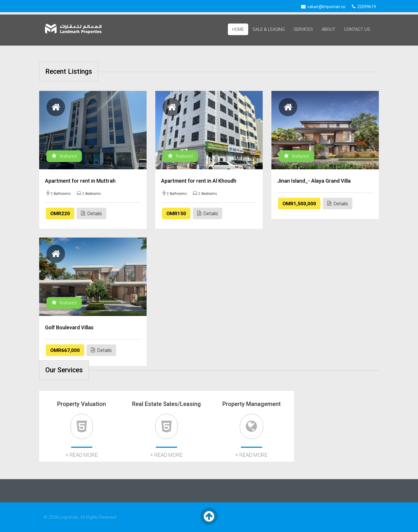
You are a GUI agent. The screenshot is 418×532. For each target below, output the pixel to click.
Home (238, 29)
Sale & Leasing (269, 29)
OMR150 (176, 213)
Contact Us (357, 29)
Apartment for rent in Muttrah (80, 181)
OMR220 (60, 213)
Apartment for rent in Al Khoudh (199, 181)
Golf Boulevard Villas (69, 327)
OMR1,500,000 (299, 204)
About (328, 29)
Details (91, 213)
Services (303, 29)
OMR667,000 (65, 350)
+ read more (82, 455)
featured (64, 156)
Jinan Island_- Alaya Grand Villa (314, 181)
